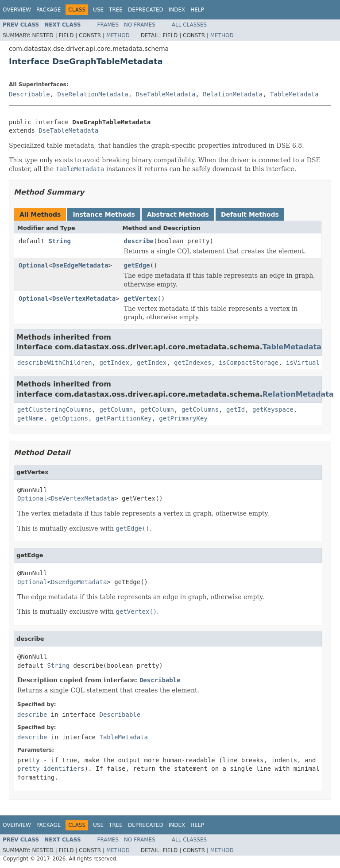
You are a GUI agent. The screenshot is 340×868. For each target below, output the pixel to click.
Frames (108, 25)
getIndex (114, 363)
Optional (33, 265)
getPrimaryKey (183, 418)
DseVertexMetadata (84, 298)
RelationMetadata (233, 94)
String (60, 241)
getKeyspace (273, 409)
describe (139, 241)
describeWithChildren (55, 363)
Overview (17, 10)
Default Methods (250, 214)
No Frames (140, 25)
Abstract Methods (178, 214)
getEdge (137, 265)
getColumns (200, 409)
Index (177, 10)
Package (48, 10)
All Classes (189, 25)
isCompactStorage (249, 363)
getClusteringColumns (55, 409)
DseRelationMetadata (93, 94)
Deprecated (146, 10)
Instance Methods (104, 214)
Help (197, 10)
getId (236, 409)
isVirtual (303, 363)
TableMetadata (294, 94)
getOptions (70, 418)
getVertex (141, 298)
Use (98, 10)
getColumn (116, 409)
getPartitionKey (124, 418)
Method (118, 35)
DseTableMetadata (166, 94)
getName (30, 418)
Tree (116, 10)
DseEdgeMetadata (80, 265)
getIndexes (193, 363)
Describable (29, 94)
